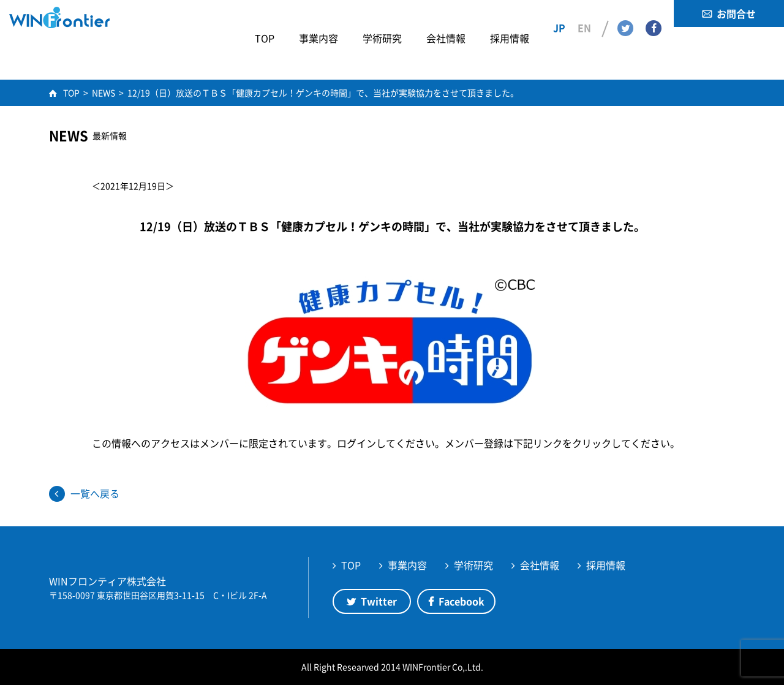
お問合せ (736, 13)
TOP (351, 565)
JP (559, 13)
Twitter (625, 13)
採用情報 (606, 565)
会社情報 (540, 565)
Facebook (654, 13)
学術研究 (473, 565)
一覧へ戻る (95, 493)
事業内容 (407, 565)
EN (584, 13)
